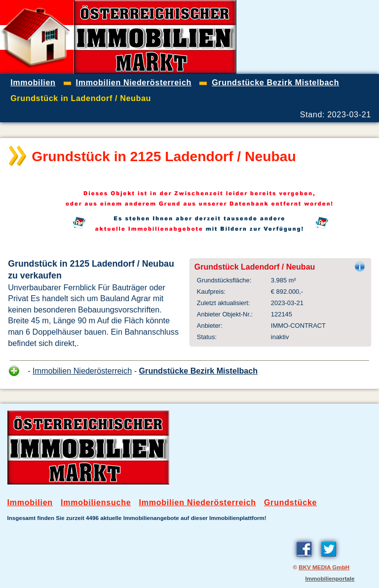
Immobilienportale (330, 578)
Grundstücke (290, 502)
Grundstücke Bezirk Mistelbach (199, 371)
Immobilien (30, 502)
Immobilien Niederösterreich (82, 371)
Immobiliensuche (96, 502)
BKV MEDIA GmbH (324, 567)
